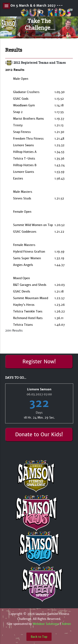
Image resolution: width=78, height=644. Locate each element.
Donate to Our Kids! (39, 435)
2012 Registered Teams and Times (40, 63)
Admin (66, 624)
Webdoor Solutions (46, 624)
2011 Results (14, 331)
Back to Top (39, 637)
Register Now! (39, 362)
